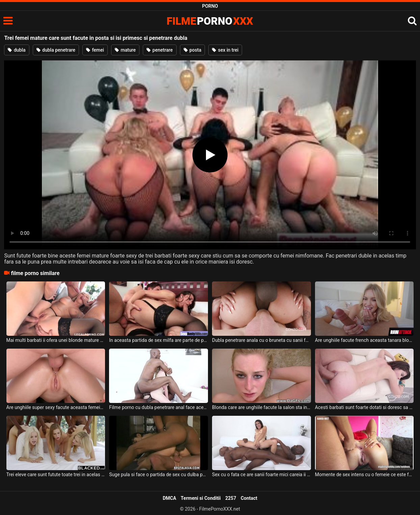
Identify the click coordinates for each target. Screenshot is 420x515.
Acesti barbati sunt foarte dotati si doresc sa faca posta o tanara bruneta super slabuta (364, 407)
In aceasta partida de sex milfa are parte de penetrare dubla (159, 340)
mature (125, 50)
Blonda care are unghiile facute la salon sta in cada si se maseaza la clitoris (261, 407)
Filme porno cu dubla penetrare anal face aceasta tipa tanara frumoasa (159, 407)
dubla (17, 50)
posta (193, 50)
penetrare (160, 50)
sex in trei (225, 50)
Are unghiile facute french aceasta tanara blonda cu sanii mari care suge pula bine (364, 340)
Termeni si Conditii (201, 498)
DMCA (169, 498)
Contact (249, 498)
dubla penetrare (56, 50)
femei (95, 50)
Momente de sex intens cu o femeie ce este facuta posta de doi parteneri (364, 475)
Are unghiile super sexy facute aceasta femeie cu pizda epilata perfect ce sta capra (56, 407)
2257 (231, 498)
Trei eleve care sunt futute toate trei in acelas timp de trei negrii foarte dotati (56, 475)
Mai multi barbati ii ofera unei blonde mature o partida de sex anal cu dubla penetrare (56, 340)
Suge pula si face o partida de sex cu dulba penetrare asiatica (159, 475)
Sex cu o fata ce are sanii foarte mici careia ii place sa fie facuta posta (261, 475)
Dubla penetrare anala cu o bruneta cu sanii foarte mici (261, 340)
